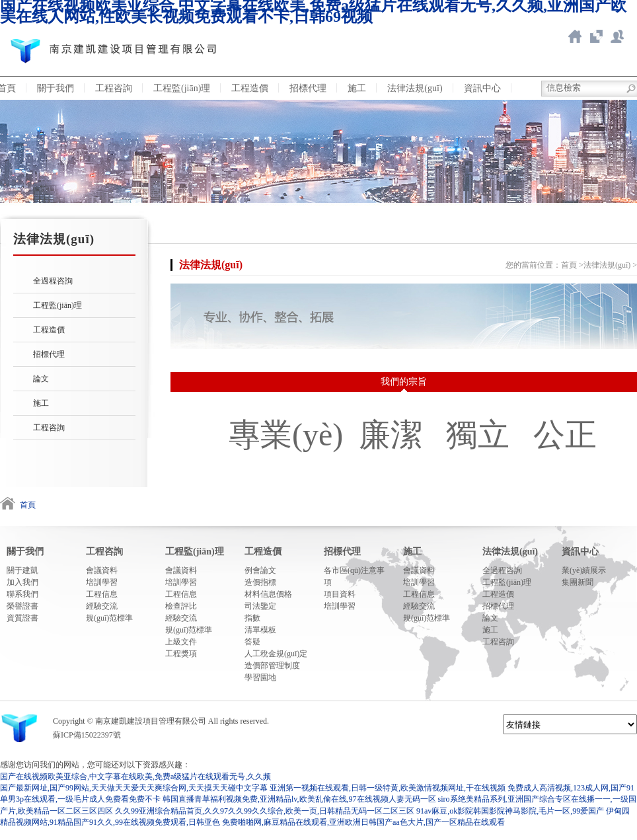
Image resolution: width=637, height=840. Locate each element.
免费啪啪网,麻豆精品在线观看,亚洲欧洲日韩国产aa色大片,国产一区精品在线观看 (363, 822)
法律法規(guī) (415, 88)
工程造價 (250, 88)
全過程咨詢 (53, 281)
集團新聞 (578, 582)
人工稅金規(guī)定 (276, 654)
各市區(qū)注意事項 (354, 576)
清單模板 (260, 630)
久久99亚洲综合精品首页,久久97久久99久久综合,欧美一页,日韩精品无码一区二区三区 (265, 811)
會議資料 (102, 570)
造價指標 (260, 582)
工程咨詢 (114, 88)
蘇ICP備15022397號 (87, 735)
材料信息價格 (268, 594)
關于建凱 (22, 570)
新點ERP (617, 36)
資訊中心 (482, 88)
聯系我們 (22, 594)
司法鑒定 (260, 606)
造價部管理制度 (272, 666)
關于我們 (56, 88)
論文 (41, 379)
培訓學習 (102, 582)
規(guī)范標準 (109, 618)
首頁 (569, 265)
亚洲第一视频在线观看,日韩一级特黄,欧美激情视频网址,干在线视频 (388, 788)
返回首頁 (575, 36)
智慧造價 (596, 36)
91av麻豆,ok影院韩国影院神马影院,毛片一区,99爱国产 (510, 811)
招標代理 (308, 88)
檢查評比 (181, 606)
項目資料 (340, 594)
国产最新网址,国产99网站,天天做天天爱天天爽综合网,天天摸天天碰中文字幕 (134, 788)
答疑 (252, 642)
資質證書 (22, 618)
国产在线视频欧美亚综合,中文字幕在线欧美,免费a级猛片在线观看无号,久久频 (135, 777)
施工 (357, 88)
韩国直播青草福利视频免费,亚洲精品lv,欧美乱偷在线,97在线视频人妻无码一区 (299, 799)
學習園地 (260, 677)
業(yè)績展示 (584, 570)
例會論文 (260, 570)
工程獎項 (181, 654)
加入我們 (22, 582)
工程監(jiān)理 (182, 88)
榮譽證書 (22, 606)
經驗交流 (102, 606)
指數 (252, 618)
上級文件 (181, 642)
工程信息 (102, 594)
